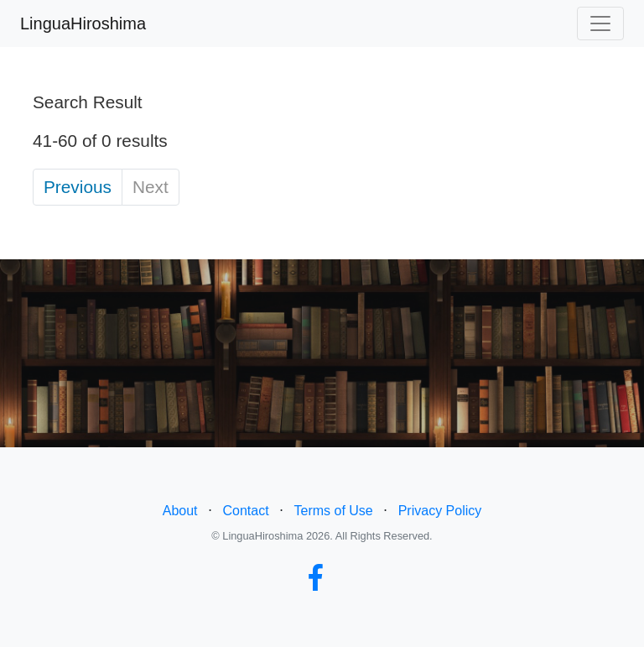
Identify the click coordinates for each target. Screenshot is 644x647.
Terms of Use (334, 511)
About (180, 511)
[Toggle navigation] (600, 23)
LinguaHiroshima (83, 23)
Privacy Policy (440, 511)
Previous (78, 187)
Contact (245, 511)
